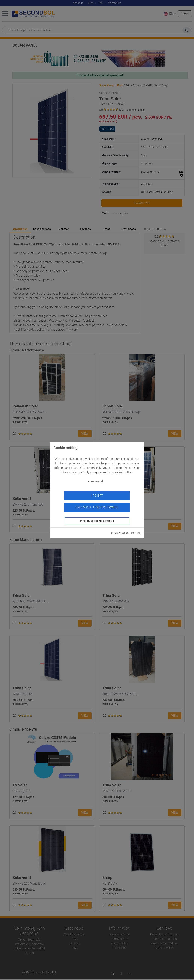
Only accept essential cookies (97, 506)
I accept (97, 496)
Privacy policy (120, 531)
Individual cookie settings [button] (97, 519)
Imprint (136, 531)
